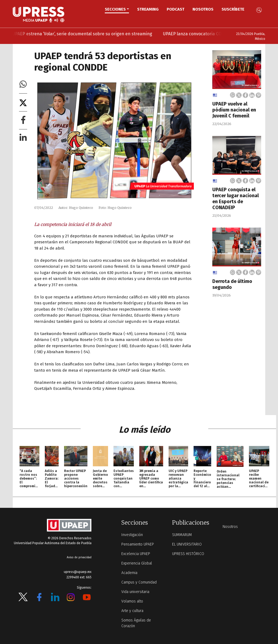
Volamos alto (132, 601)
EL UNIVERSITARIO (187, 544)
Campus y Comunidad (139, 582)
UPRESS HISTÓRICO (188, 554)
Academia (129, 573)
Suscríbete (233, 9)
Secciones (115, 9)
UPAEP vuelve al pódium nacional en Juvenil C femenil (234, 110)
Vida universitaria (135, 592)
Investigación (132, 535)
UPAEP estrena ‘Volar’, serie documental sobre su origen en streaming (90, 34)
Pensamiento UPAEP (138, 544)
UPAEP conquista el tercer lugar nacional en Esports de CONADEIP (236, 199)
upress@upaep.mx (78, 572)
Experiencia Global (137, 563)
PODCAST (176, 9)
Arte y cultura (132, 611)
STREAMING (148, 9)
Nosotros (203, 9)
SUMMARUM (182, 535)
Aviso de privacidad (79, 557)
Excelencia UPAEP (136, 554)
